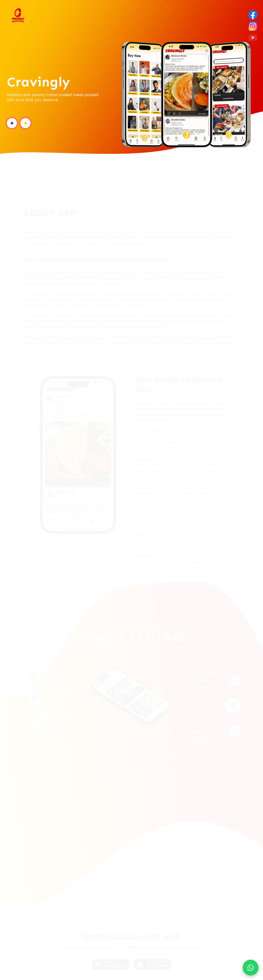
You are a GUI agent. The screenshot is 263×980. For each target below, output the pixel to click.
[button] (12, 126)
